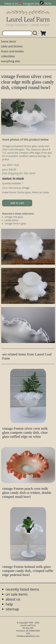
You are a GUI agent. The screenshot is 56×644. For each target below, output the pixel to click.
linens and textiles (12, 51)
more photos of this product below (25, 139)
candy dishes (12, 220)
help (9, 604)
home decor (9, 41)
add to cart (17, 203)
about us (13, 599)
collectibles (8, 56)
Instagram (29, 4)
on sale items (17, 594)
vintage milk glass (14, 217)
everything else (11, 61)
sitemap (12, 609)
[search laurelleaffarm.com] (36, 33)
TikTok (48, 4)
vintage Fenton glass (15, 224)
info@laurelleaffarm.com (28, 636)
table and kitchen (12, 46)
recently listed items (22, 589)
